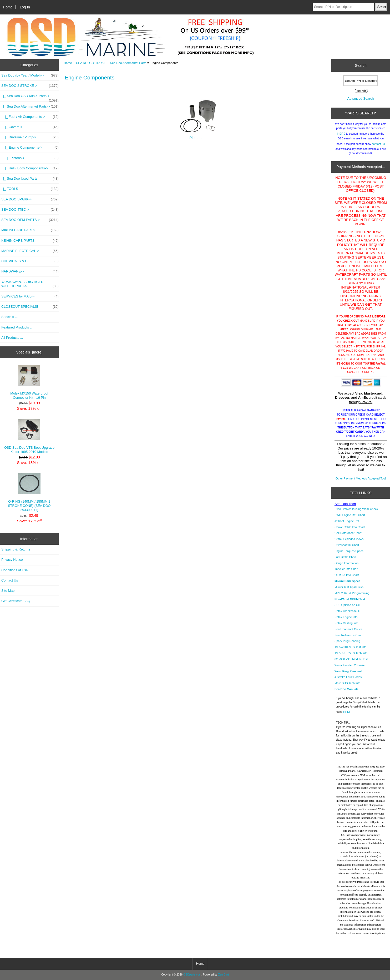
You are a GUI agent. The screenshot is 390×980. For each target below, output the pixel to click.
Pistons (195, 136)
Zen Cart (223, 975)
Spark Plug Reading (347, 641)
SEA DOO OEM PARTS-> (30, 220)
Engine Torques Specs (349, 551)
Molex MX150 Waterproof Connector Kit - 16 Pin (29, 382)
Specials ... (9, 317)
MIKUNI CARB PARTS (30, 230)
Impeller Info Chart (346, 569)
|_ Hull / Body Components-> (30, 168)
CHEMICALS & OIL (30, 261)
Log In (25, 7)
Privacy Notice (12, 560)
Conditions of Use (15, 570)
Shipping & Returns (16, 549)
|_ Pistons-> (30, 158)
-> (30, 86)
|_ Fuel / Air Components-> (30, 117)
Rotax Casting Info (346, 623)
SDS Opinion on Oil (347, 605)
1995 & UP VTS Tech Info (351, 653)
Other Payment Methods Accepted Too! (361, 478)
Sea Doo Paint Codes (348, 629)
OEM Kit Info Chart (347, 575)
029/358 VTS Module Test (351, 659)
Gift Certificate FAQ (16, 601)
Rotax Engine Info (346, 617)
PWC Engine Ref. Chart (350, 515)
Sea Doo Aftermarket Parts (128, 63)
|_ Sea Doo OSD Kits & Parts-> (30, 97)
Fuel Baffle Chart (345, 557)
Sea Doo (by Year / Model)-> (30, 75)
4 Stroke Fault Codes (348, 677)
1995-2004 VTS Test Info (351, 647)
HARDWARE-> (30, 271)
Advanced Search (361, 98)
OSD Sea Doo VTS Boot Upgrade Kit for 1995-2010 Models (29, 436)
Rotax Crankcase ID (347, 611)
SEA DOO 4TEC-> (30, 210)
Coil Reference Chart (348, 533)
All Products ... (12, 338)
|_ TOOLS (30, 189)
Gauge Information (346, 563)
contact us (378, 144)
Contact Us (10, 580)
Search (361, 65)
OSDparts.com (192, 975)
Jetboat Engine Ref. (347, 521)
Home (8, 7)
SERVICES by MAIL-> (30, 296)
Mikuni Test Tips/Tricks (349, 587)
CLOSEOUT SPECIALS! (30, 307)
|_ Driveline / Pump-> (30, 137)
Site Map (8, 591)
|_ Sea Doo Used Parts (30, 179)
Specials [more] (29, 352)
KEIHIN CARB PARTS (30, 241)
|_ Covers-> (30, 127)
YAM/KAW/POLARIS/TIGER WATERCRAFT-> (30, 284)
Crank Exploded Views (349, 539)
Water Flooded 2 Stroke (350, 665)
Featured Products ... (17, 327)
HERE (341, 134)
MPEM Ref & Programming (352, 593)
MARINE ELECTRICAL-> (30, 251)
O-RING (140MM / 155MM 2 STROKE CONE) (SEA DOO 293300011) (29, 492)
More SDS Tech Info (347, 683)
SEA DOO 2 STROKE (91, 63)
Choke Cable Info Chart (350, 527)
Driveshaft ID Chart (347, 545)
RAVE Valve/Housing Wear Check (356, 509)
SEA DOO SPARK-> (30, 199)
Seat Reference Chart (348, 635)
